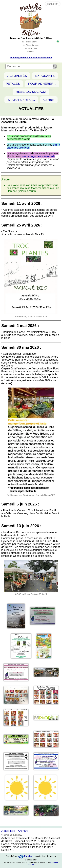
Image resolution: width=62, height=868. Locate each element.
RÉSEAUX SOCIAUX (31, 92)
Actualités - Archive (15, 831)
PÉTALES (13, 84)
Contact (49, 100)
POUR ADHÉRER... (42, 84)
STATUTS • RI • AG (21, 100)
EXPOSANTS (45, 76)
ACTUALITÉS (17, 76)
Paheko (28, 856)
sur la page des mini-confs (39, 156)
